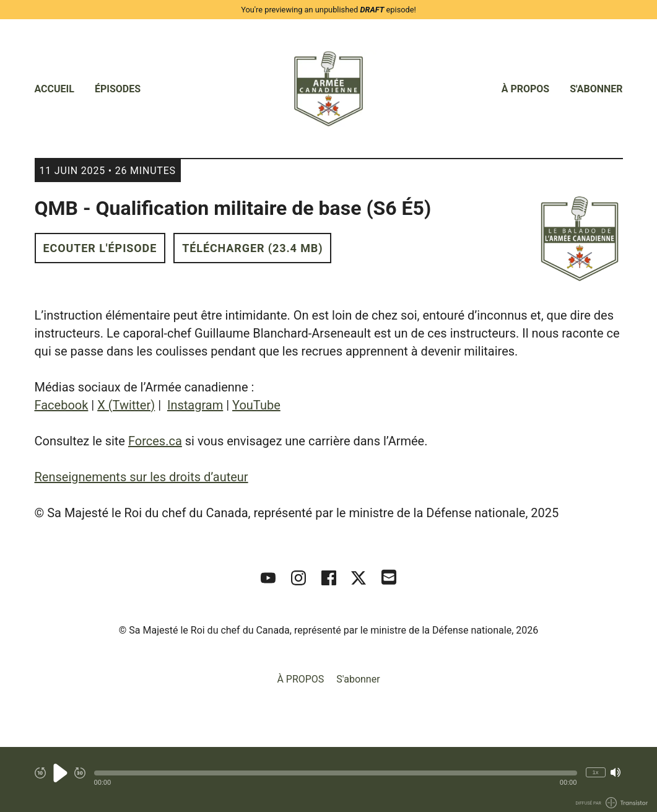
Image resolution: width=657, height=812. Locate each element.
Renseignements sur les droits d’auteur (141, 477)
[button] (336, 773)
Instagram (195, 405)
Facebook (62, 405)
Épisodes (118, 89)
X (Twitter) (126, 405)
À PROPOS (526, 89)
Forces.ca (155, 441)
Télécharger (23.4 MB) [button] (252, 248)
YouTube (256, 405)
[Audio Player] (328, 779)
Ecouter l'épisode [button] (100, 248)
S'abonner (596, 89)
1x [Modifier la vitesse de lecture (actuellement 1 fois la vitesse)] (595, 772)
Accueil (54, 89)
